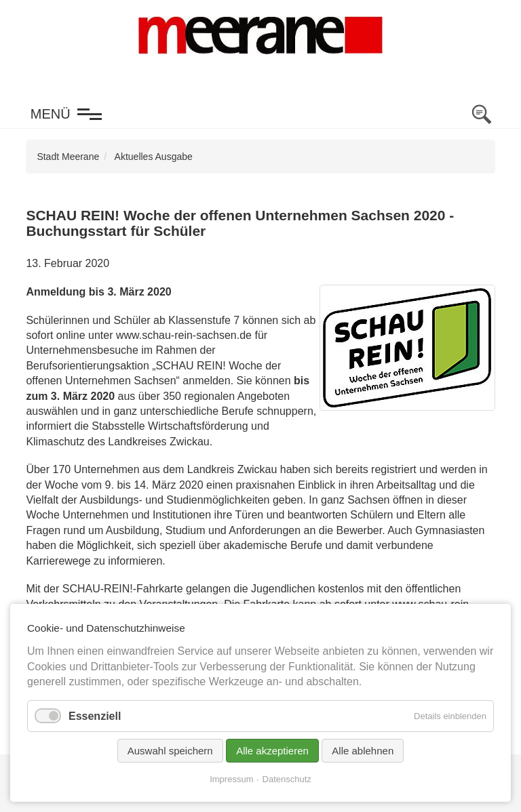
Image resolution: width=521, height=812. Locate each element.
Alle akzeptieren (272, 751)
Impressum (231, 779)
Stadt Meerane (68, 157)
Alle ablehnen (363, 751)
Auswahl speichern (170, 751)
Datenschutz (287, 779)
